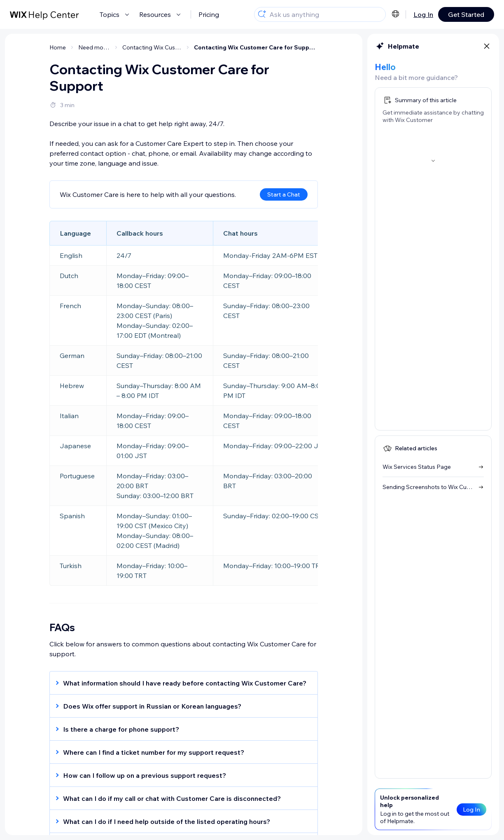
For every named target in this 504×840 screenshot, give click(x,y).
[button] (180, 683)
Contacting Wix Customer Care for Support (256, 47)
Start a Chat (284, 194)
